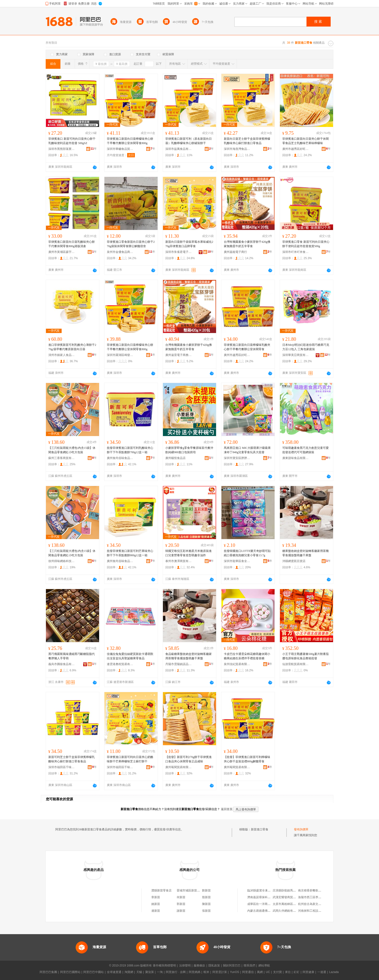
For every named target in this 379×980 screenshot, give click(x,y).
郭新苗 (181, 904)
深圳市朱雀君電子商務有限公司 (179, 252)
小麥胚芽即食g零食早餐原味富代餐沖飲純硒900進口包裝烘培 (189, 450)
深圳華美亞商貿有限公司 (296, 355)
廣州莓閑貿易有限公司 (179, 767)
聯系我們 (249, 966)
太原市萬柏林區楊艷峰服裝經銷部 (294, 904)
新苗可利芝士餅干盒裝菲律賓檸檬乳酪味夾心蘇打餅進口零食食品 (72, 759)
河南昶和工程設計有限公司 (315, 911)
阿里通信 (248, 972)
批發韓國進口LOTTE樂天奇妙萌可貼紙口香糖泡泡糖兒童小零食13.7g (247, 553)
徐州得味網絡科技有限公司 (62, 561)
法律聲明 (185, 966)
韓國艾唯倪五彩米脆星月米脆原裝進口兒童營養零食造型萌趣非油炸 (189, 553)
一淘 (160, 972)
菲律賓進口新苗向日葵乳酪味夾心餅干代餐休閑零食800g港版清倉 (72, 244)
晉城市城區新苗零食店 (191, 890)
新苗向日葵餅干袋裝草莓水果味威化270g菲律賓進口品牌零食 (189, 244)
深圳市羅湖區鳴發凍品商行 (120, 355)
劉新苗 (206, 890)
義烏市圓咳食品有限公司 (62, 664)
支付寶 (277, 972)
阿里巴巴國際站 (70, 972)
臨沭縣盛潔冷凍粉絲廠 (262, 890)
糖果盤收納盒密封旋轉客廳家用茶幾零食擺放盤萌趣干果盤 (306, 553)
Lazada (334, 972)
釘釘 (297, 972)
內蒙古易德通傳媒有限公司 (265, 911)
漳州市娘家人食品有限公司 (62, 355)
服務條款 (199, 966)
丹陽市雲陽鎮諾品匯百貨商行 (179, 664)
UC (268, 972)
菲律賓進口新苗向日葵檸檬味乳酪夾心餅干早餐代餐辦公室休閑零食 (247, 347)
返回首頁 (227, 809)
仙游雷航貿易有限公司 (296, 664)
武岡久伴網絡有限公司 (287, 911)
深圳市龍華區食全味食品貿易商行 (237, 561)
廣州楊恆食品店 (175, 458)
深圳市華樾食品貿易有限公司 (120, 149)
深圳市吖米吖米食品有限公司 (296, 252)
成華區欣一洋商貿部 (260, 904)
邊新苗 (156, 911)
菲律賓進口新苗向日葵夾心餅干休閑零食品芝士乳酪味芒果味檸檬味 (306, 141)
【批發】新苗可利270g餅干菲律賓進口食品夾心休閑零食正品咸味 (189, 759)
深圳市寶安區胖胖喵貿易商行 (237, 458)
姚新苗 (156, 904)
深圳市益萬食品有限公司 (179, 149)
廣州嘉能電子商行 (235, 252)
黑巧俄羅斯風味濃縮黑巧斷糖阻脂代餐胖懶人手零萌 (72, 656)
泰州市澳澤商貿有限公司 (179, 561)
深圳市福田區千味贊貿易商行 (62, 767)
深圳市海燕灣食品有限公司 (237, 149)
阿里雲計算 (220, 972)
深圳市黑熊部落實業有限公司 (62, 149)
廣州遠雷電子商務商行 (179, 355)
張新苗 (206, 911)
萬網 (260, 972)
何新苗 (181, 897)
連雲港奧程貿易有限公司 (120, 664)
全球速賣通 (114, 972)
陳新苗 (206, 904)
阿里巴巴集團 (48, 972)
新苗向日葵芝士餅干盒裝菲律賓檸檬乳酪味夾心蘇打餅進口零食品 (247, 141)
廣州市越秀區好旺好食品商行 (296, 149)
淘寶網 (129, 972)
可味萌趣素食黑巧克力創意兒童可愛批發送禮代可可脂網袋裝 (306, 450)
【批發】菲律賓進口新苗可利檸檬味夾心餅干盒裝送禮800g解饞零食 (247, 759)
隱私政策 (214, 966)
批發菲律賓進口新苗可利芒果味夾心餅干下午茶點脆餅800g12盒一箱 (130, 553)
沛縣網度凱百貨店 (294, 561)
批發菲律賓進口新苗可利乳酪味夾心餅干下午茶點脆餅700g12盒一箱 (130, 450)
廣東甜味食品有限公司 (296, 458)
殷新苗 (206, 897)
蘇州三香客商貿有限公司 (62, 458)
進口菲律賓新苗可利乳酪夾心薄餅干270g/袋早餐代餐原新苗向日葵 (72, 347)
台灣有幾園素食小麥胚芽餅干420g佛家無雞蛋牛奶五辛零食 (247, 244)
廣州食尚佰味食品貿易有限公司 (120, 458)
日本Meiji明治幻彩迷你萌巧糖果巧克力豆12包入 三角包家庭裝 (306, 347)
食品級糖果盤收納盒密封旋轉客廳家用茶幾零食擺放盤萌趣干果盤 (189, 656)
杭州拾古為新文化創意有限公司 (318, 904)
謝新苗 (181, 911)
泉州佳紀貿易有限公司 (237, 664)
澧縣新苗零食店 (161, 890)
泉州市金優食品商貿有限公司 (120, 252)
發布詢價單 (301, 829)
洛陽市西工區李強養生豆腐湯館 (318, 897)
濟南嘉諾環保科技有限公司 (265, 897)
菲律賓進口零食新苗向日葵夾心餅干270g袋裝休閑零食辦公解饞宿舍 (131, 244)
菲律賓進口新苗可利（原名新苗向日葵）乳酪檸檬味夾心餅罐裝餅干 (189, 141)
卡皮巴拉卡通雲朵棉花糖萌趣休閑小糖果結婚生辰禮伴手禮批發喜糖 (247, 656)
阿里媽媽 (195, 972)
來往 (288, 972)
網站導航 (264, 966)
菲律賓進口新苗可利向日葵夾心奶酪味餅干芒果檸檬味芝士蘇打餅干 (130, 759)
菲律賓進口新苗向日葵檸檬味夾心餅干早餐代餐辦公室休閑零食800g (130, 141)
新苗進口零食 (260, 829)
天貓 (139, 972)
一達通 (322, 972)
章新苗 (156, 897)
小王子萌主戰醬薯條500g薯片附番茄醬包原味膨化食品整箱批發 (306, 656)
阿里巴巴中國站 (94, 972)
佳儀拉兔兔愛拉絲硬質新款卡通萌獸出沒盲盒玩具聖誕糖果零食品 (130, 656)
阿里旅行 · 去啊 (176, 972)
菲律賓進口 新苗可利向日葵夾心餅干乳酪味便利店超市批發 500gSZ (72, 141)
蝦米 (206, 972)
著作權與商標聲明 (164, 966)
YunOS (234, 972)
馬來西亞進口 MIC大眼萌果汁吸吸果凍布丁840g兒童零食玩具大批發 (247, 450)
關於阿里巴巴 (232, 966)
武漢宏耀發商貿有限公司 (289, 897)
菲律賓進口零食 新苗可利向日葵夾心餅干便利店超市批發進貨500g (306, 244)
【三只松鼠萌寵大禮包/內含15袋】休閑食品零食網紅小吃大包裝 (72, 450)
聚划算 (150, 972)
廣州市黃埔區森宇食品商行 (62, 252)
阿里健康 (308, 972)
